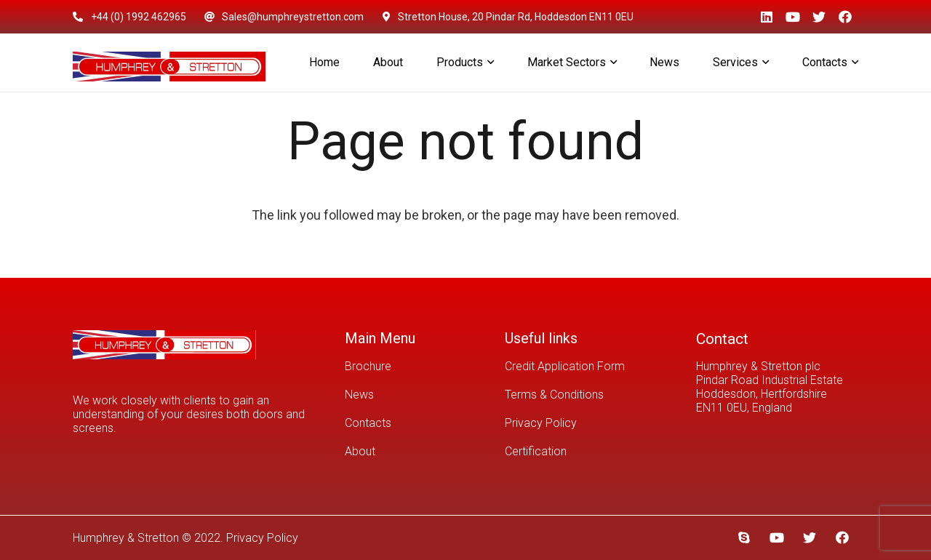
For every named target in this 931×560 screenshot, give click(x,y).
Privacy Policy (541, 423)
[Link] (169, 63)
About (360, 451)
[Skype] (744, 538)
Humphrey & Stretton (126, 538)
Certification (536, 451)
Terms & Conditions (554, 395)
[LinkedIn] (767, 17)
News (359, 395)
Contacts (368, 423)
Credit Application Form (565, 366)
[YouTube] (793, 17)
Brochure (368, 366)
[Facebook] (845, 17)
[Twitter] (819, 17)
